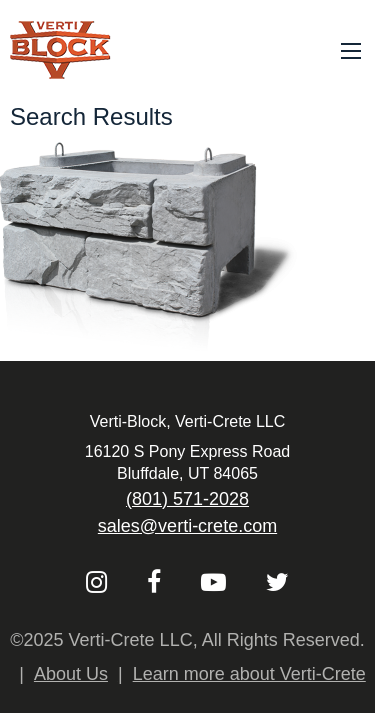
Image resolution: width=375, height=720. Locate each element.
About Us (71, 674)
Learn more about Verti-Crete (249, 674)
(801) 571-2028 (187, 499)
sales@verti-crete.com (187, 526)
